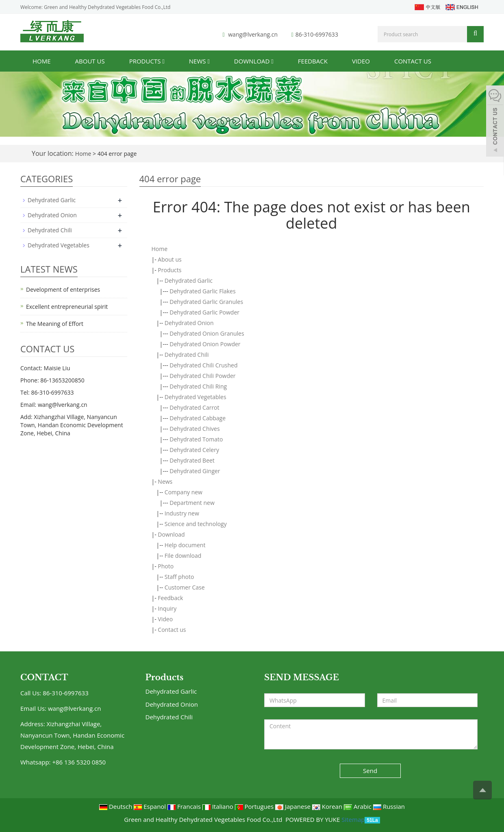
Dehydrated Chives (194, 429)
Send (370, 771)
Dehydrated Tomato (196, 439)
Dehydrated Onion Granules (207, 333)
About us (90, 61)
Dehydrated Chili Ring (198, 386)
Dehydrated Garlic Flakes (202, 291)
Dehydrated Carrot (194, 407)
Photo (166, 566)
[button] (163, 61)
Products (147, 61)
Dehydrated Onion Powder (205, 344)
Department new (192, 503)
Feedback (313, 61)
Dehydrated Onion (189, 323)
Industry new (182, 513)
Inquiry (167, 608)
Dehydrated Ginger (195, 471)
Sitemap (353, 819)
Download (254, 61)
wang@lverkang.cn (253, 34)
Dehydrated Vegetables (196, 397)
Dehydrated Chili (187, 355)
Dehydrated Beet (192, 460)
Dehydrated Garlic (189, 281)
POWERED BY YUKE (313, 819)
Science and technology (196, 524)
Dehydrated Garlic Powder (204, 312)
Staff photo (179, 577)
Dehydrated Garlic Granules (206, 302)
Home (42, 61)
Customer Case (185, 587)
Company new (184, 492)
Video (361, 61)
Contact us (413, 61)
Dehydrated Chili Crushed (203, 365)
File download (183, 556)
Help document (185, 545)
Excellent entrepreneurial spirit (67, 307)
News (199, 61)
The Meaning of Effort (55, 324)
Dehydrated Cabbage (198, 418)
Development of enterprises (63, 289)
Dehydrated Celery (194, 450)
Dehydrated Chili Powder (202, 376)
